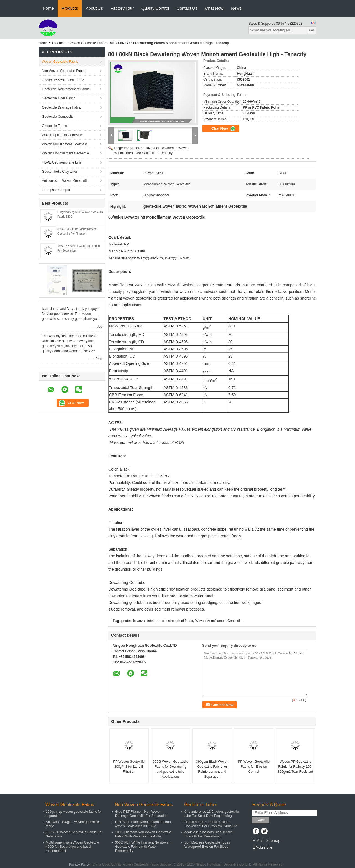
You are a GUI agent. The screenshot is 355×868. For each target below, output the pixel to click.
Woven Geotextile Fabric (88, 43)
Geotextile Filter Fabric (59, 98)
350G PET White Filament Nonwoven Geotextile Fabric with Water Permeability (143, 847)
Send (261, 820)
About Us (94, 8)
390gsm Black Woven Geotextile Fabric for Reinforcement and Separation (212, 769)
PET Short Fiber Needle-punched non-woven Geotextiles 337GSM (144, 824)
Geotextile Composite (58, 117)
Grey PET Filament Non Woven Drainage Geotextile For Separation (141, 814)
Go (312, 30)
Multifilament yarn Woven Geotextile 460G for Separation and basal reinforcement (72, 847)
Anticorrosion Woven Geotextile (65, 181)
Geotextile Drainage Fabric (62, 107)
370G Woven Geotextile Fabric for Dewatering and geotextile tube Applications (170, 769)
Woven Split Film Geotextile (62, 135)
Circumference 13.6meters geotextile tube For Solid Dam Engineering (212, 814)
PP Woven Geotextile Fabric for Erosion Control (254, 767)
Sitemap (273, 841)
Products (70, 8)
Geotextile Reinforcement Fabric (66, 89)
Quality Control (155, 8)
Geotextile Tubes (54, 126)
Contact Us (187, 8)
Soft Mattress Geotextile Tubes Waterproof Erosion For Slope (207, 845)
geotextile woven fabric (138, 621)
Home (48, 8)
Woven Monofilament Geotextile (65, 153)
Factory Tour (122, 8)
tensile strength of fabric (175, 621)
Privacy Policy (79, 864)
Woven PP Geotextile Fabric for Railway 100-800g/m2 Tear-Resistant (295, 767)
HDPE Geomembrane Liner (62, 162)
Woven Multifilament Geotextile (65, 144)
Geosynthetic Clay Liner (59, 172)
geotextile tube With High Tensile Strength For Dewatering (209, 834)
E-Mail (258, 841)
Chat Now (214, 8)
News (236, 8)
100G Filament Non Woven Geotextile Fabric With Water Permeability (143, 834)
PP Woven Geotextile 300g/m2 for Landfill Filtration (129, 767)
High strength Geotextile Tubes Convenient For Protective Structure (211, 824)
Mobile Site (262, 847)
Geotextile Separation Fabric (63, 80)
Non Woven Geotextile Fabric (64, 71)
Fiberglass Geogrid (56, 190)
